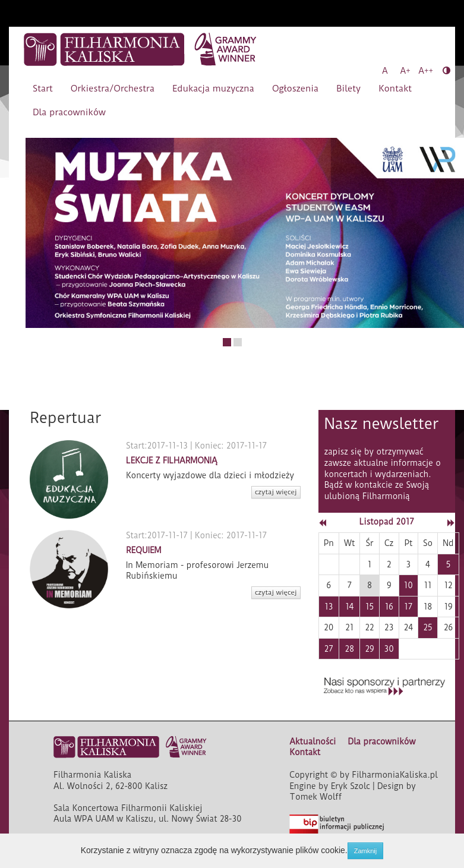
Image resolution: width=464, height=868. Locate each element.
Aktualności (313, 741)
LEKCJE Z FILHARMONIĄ (172, 460)
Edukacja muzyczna (213, 89)
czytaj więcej (276, 492)
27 (329, 649)
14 (349, 607)
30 (389, 649)
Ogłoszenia (295, 89)
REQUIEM (144, 550)
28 (350, 649)
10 (408, 585)
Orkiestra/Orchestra (113, 89)
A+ (405, 71)
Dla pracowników (69, 112)
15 (370, 607)
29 (369, 649)
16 (389, 607)
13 (329, 607)
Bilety (348, 89)
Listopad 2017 (387, 522)
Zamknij (366, 851)
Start (43, 89)
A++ (426, 71)
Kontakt (395, 89)
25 (428, 627)
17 (408, 607)
